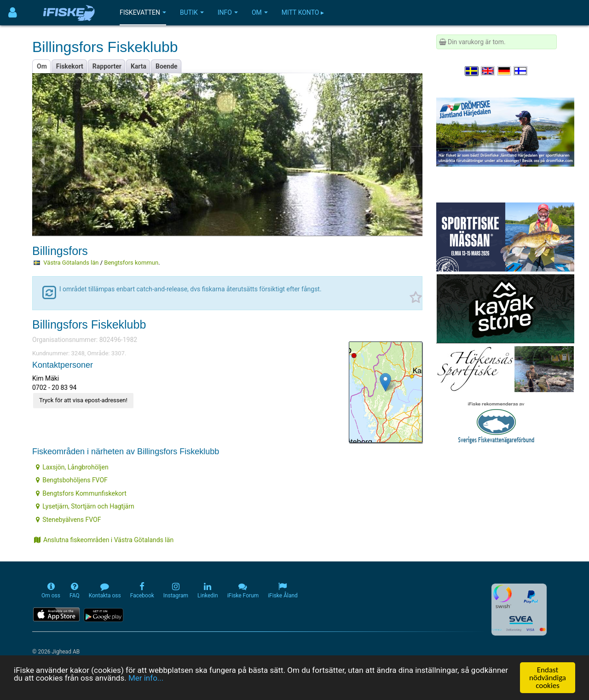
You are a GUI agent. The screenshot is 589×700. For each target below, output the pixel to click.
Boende (167, 66)
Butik (192, 12)
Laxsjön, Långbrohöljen (72, 467)
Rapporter (107, 66)
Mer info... (146, 678)
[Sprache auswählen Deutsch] (505, 71)
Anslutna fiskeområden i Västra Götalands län (104, 540)
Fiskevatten (143, 12)
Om (260, 12)
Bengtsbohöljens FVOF (72, 480)
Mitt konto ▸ (303, 12)
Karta (139, 66)
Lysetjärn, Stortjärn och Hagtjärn (85, 506)
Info (228, 12)
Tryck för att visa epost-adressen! (83, 400)
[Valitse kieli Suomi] (521, 71)
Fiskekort (70, 66)
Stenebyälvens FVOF (68, 520)
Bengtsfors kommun (131, 263)
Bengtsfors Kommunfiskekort (81, 493)
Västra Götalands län (71, 263)
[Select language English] (488, 71)
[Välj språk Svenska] (472, 71)
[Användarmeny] (13, 13)
